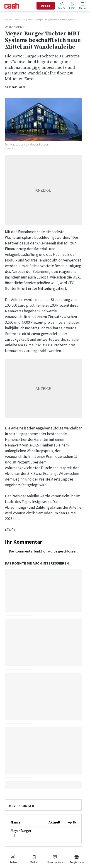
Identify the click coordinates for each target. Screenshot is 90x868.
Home (8, 19)
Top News (28, 19)
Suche (62, 6)
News (17, 19)
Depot (46, 6)
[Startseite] (12, 6)
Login (72, 6)
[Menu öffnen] (82, 6)
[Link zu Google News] (77, 858)
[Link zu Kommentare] (55, 858)
